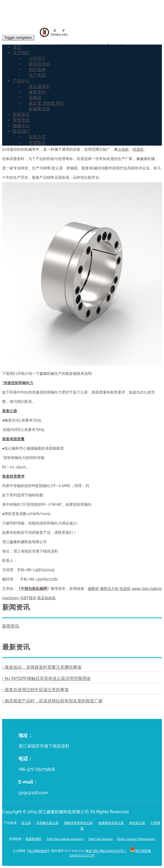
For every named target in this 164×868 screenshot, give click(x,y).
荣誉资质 (21, 120)
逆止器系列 (39, 86)
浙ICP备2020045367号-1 (110, 851)
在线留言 (37, 143)
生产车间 (37, 75)
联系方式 (37, 137)
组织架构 (37, 70)
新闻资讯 (21, 114)
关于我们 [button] (21, 53)
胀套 (89, 851)
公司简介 (37, 58)
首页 (17, 47)
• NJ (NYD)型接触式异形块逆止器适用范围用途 (46, 678)
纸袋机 (138, 149)
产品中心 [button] (21, 81)
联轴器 (35, 98)
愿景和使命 (39, 64)
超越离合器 (39, 109)
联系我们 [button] (21, 131)
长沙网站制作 (38, 851)
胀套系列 (37, 92)
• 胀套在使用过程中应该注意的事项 (35, 690)
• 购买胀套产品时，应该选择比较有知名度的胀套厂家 (52, 701)
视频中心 (21, 126)
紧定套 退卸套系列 (46, 103)
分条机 (123, 149)
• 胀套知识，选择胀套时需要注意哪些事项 (42, 667)
